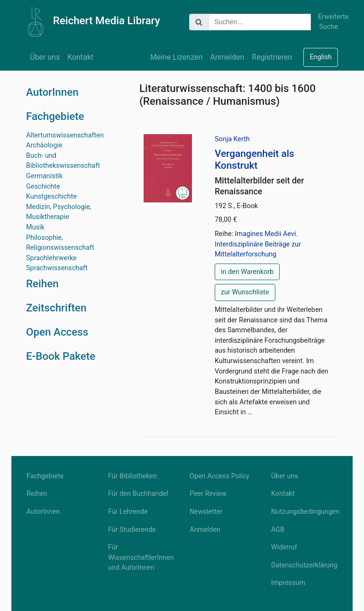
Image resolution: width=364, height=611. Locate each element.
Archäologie (44, 145)
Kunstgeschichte (51, 196)
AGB (278, 530)
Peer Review (208, 494)
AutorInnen (52, 92)
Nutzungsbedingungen (304, 512)
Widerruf (284, 547)
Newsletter (206, 512)
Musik (35, 227)
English (321, 57)
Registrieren (272, 57)
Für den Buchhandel (138, 494)
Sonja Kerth (232, 139)
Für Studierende (132, 530)
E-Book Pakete (61, 356)
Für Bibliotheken (132, 476)
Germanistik (44, 176)
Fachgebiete (55, 116)
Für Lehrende (128, 512)
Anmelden (227, 57)
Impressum (288, 583)
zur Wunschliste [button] (245, 292)
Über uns (45, 57)
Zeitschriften (56, 308)
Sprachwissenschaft (57, 268)
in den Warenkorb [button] (247, 272)
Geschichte (43, 187)
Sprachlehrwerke (51, 258)
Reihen (42, 283)
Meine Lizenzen (176, 57)
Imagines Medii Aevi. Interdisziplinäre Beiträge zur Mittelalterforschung (258, 244)
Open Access (57, 332)
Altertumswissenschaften (65, 135)
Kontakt (80, 57)
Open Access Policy (219, 476)
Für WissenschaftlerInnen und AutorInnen (141, 557)
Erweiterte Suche (328, 22)
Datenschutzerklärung (304, 565)
